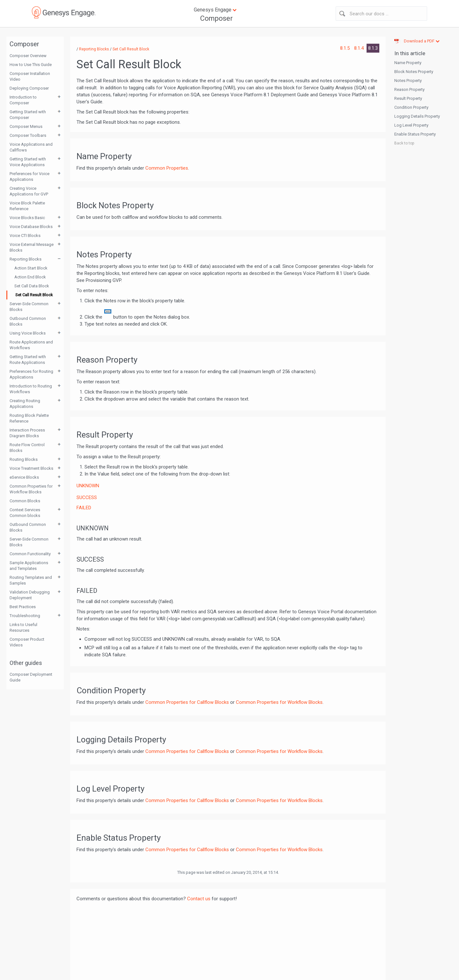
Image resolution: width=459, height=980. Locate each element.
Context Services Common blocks (25, 513)
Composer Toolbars (28, 135)
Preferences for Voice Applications (29, 177)
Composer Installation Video (30, 76)
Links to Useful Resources (23, 627)
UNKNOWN (88, 486)
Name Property (408, 63)
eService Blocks (24, 477)
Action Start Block (31, 268)
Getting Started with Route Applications (28, 360)
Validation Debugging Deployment (30, 595)
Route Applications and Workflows (31, 345)
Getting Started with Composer (28, 115)
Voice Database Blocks (31, 227)
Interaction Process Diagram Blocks (27, 433)
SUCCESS (87, 497)
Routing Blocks (24, 459)
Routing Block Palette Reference (29, 418)
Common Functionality (30, 554)
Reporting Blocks (25, 259)
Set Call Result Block (34, 295)
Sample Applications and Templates (29, 566)
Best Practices (23, 607)
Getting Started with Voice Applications (28, 162)
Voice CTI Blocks (25, 236)
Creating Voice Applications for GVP (29, 191)
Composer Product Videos (27, 642)
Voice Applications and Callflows (31, 147)
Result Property (408, 98)
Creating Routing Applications (25, 404)
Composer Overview (28, 56)
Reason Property (409, 89)
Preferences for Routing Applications (31, 374)
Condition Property (411, 107)
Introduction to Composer (23, 100)
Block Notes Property (414, 72)
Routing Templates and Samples (31, 580)
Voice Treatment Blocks (31, 468)
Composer (216, 18)
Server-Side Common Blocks (29, 307)
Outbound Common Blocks (28, 321)
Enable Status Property (415, 134)
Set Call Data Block (32, 286)
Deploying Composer (29, 88)
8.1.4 (360, 48)
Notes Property (408, 81)
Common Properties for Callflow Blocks (187, 702)
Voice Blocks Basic (27, 218)
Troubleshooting (25, 616)
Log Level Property (411, 125)
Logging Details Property (417, 116)
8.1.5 (346, 48)
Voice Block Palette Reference (27, 206)
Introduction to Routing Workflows (31, 389)
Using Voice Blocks (28, 333)
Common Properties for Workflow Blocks (31, 489)
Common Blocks (25, 501)
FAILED (84, 508)
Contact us (199, 899)
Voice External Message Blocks (32, 247)
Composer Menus (26, 126)
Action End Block (30, 277)
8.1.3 (373, 48)
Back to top (404, 143)
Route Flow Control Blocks (27, 448)
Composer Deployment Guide (31, 677)
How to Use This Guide (31, 65)
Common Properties (167, 168)
